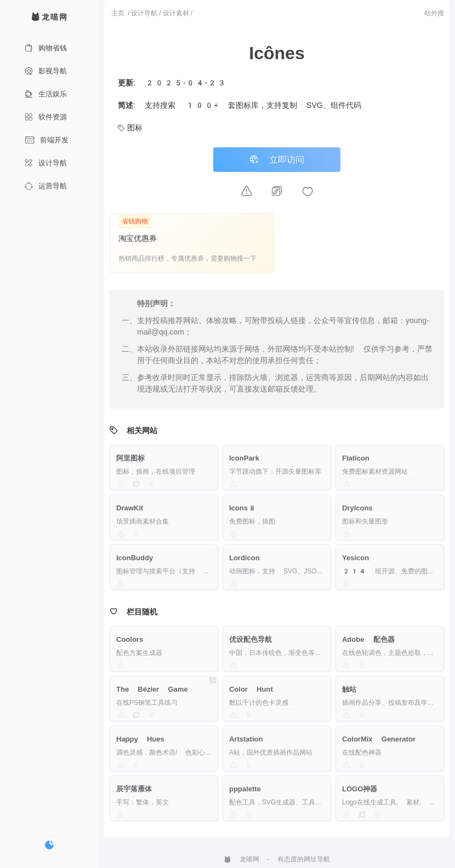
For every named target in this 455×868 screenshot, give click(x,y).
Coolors (130, 639)
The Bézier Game (152, 689)
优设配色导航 (251, 639)
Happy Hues (140, 739)
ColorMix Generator (379, 739)
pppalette (245, 789)
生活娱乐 (46, 94)
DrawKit (130, 508)
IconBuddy (135, 558)
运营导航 (46, 186)
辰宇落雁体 (134, 789)
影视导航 (46, 71)
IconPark (244, 458)
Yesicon (356, 558)
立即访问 (277, 160)
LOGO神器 (360, 789)
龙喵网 (241, 859)
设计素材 (176, 13)
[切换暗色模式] (49, 845)
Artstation (246, 739)
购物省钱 (46, 48)
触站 (349, 689)
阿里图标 (130, 458)
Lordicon (244, 558)
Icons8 (243, 508)
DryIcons (357, 508)
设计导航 (46, 163)
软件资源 (46, 117)
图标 (130, 128)
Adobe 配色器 (368, 639)
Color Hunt (251, 689)
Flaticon (356, 458)
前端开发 (47, 140)
